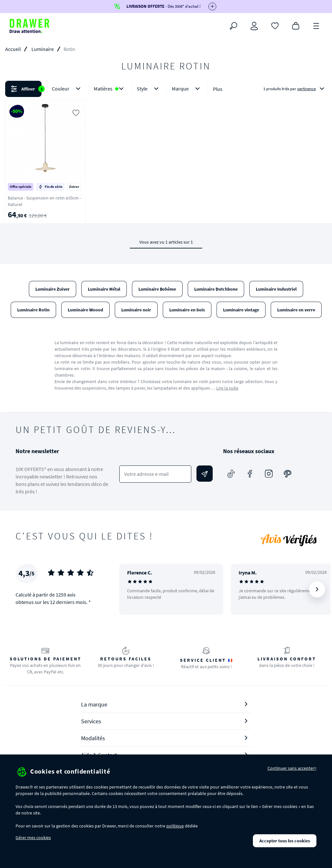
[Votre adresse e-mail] (155, 474)
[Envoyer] (205, 474)
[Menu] (316, 25)
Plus (218, 89)
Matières (110, 89)
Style (149, 89)
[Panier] (296, 25)
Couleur (67, 89)
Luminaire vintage (241, 310)
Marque (187, 89)
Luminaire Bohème (157, 289)
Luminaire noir (136, 310)
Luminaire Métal (104, 289)
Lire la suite (227, 388)
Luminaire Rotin (33, 310)
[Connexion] (254, 26)
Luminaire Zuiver (53, 289)
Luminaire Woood (85, 310)
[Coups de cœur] (275, 25)
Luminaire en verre (296, 310)
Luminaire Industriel (276, 289)
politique (175, 826)
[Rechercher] (233, 26)
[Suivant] (317, 589)
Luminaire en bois (187, 310)
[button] (166, 89)
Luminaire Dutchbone (216, 289)
